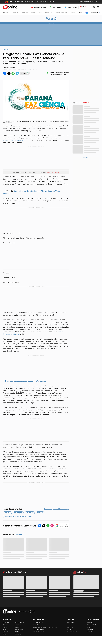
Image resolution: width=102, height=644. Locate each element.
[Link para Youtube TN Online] (33, 611)
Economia (18, 634)
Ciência (7, 513)
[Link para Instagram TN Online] (29, 611)
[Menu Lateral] (98, 7)
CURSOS (39, 2)
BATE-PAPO (88, 2)
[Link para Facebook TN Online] (21, 611)
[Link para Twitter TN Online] (25, 611)
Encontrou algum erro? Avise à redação (57, 509)
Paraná (33, 13)
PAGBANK (34, 2)
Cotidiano (6, 632)
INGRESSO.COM (19, 2)
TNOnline (90, 622)
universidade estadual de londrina (18, 517)
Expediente (70, 627)
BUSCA (80, 2)
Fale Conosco (70, 622)
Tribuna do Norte (92, 625)
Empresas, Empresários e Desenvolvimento (45, 627)
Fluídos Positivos (38, 625)
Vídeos (73, 13)
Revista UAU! (49, 13)
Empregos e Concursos (62, 13)
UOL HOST (27, 2)
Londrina (30, 513)
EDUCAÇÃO (18, 513)
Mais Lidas (6, 622)
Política (40, 13)
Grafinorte (90, 629)
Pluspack (89, 632)
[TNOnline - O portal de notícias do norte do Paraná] (10, 7)
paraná (40, 513)
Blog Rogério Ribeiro (39, 632)
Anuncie (69, 625)
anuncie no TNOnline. (53, 172)
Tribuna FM (90, 627)
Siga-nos (25, 73)
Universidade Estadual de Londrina (17, 140)
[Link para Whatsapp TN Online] (55, 7)
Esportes (6, 634)
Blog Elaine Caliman (39, 629)
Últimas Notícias (20, 622)
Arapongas (15, 13)
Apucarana (6, 13)
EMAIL (95, 2)
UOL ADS (51, 2)
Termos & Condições (72, 632)
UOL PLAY (45, 2)
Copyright (69, 629)
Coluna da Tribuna (38, 622)
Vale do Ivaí (25, 13)
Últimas (80, 13)
